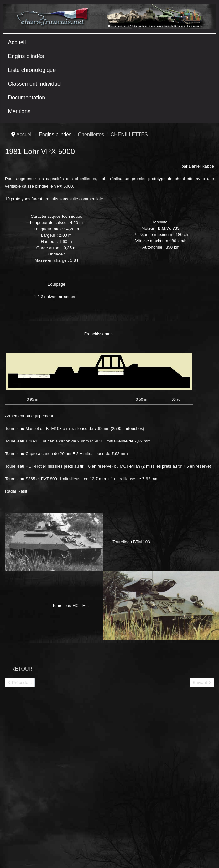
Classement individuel (35, 84)
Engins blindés (26, 56)
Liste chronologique (32, 70)
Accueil (17, 42)
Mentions (19, 111)
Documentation (27, 98)
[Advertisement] (59, 761)
